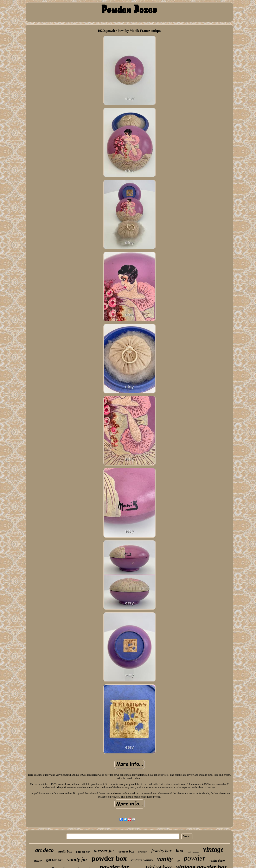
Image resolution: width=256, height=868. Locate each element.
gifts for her (83, 852)
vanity (165, 859)
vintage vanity (142, 860)
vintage (213, 849)
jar (178, 861)
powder (195, 858)
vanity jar (77, 859)
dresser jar (104, 851)
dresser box (126, 851)
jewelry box (162, 851)
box (180, 850)
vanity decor (217, 861)
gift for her (55, 860)
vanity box (65, 851)
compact (143, 852)
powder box (109, 858)
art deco (44, 850)
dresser (38, 861)
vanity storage (193, 852)
